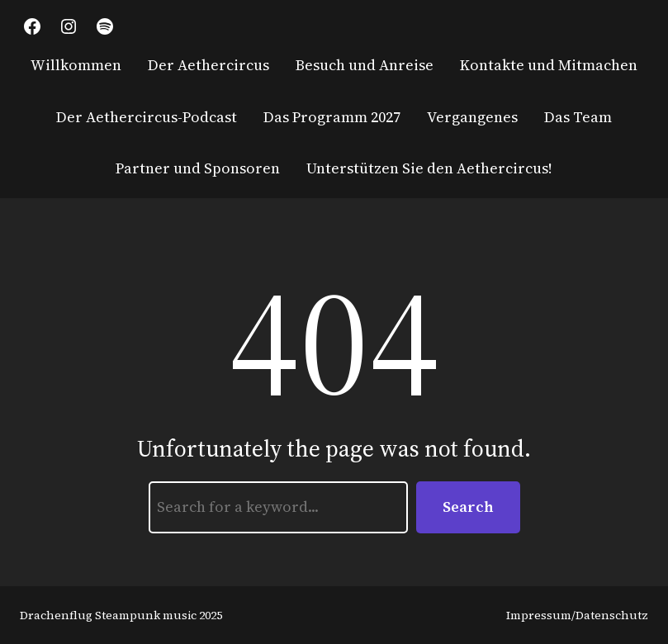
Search (468, 507)
